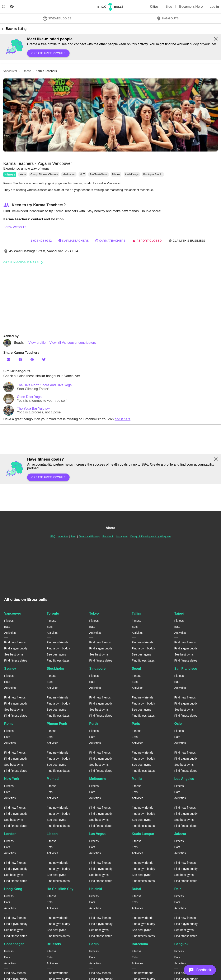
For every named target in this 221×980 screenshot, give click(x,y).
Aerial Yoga (132, 174)
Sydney (10, 669)
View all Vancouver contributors (73, 343)
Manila (137, 779)
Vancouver (13, 613)
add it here (123, 419)
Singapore (97, 669)
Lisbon (52, 834)
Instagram (122, 537)
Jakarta (180, 834)
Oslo (178, 724)
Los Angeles (184, 779)
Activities (10, 633)
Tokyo (94, 613)
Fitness (10, 174)
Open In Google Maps (24, 262)
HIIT (82, 174)
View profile (37, 343)
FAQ (53, 537)
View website (15, 227)
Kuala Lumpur (143, 834)
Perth (93, 724)
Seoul (136, 669)
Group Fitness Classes (44, 174)
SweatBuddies (57, 18)
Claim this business (187, 241)
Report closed (147, 241)
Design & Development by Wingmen (151, 537)
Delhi (178, 889)
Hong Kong (13, 889)
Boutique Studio (153, 174)
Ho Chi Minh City (60, 889)
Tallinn (137, 613)
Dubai (136, 889)
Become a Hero (191, 7)
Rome (9, 724)
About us (63, 537)
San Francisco (186, 669)
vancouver (10, 71)
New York (12, 779)
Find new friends (15, 642)
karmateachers (74, 241)
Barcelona (140, 944)
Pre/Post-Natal (98, 174)
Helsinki (96, 889)
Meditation (69, 174)
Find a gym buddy (16, 648)
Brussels (54, 944)
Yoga (23, 174)
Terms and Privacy (89, 537)
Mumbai (53, 779)
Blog (169, 7)
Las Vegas (97, 834)
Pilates (116, 174)
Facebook (108, 537)
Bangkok (181, 944)
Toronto (53, 613)
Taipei (179, 613)
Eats (7, 627)
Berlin (94, 944)
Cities (155, 7)
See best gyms (14, 654)
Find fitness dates (16, 660)
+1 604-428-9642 (40, 241)
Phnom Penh (57, 724)
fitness (26, 71)
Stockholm (55, 669)
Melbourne (98, 779)
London (10, 834)
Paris (136, 724)
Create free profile (48, 53)
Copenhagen (14, 944)
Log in (214, 7)
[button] (110, 115)
